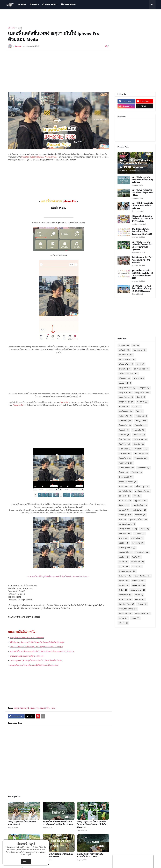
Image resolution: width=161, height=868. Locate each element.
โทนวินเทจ (125, 454)
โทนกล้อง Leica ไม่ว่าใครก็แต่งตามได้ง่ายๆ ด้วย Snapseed (142, 260)
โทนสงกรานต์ (141, 454)
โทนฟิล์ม (124, 444)
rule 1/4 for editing (128, 609)
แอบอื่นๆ (124, 543)
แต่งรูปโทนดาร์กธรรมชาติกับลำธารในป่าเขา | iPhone (90, 856)
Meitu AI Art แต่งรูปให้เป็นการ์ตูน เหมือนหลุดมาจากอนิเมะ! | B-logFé (36, 647)
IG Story (124, 585)
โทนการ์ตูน (141, 416)
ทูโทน (136, 407)
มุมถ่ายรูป (124, 496)
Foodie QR (138, 581)
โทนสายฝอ (141, 458)
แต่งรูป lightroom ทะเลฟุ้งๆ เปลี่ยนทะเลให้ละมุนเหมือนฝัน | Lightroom (142, 289)
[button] (152, 5)
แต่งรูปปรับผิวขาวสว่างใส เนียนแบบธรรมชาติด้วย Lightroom (142, 206)
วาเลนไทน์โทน (140, 505)
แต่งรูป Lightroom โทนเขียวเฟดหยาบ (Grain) (22, 823)
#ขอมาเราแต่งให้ (127, 359)
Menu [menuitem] (34, 5)
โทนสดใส (125, 458)
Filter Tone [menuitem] (68, 5)
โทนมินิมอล (125, 449)
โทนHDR (137, 472)
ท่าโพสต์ (124, 407)
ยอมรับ (26, 861)
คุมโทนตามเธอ (141, 369)
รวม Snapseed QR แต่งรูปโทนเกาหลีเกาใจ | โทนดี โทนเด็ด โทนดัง (36, 661)
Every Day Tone (142, 576)
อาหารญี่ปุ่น (137, 538)
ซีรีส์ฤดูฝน (124, 378)
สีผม (122, 519)
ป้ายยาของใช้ (126, 477)
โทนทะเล (124, 435)
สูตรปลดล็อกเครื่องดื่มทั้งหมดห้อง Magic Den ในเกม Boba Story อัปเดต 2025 (142, 274)
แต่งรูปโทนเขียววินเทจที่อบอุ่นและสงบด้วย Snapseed (58, 856)
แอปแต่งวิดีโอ (126, 552)
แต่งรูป (19, 28)
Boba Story (125, 576)
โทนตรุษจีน (138, 430)
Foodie (124, 581)
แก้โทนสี (124, 350)
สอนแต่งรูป (24, 708)
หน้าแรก (11, 28)
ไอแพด (123, 562)
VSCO (135, 618)
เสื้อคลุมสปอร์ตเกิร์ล (128, 529)
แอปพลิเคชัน (45, 708)
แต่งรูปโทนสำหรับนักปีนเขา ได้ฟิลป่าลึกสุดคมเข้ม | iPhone (142, 193)
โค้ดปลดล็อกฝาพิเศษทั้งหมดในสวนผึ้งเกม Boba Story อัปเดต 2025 (142, 232)
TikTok (123, 618)
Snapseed (125, 614)
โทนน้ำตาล (139, 435)
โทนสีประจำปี (126, 463)
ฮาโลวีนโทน (137, 562)
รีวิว (137, 496)
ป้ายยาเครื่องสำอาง (128, 482)
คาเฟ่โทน (125, 369)
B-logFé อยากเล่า (127, 571)
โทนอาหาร (143, 468)
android (124, 566)
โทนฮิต (123, 472)
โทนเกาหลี (125, 421)
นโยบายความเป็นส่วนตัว (32, 852)
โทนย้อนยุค (141, 449)
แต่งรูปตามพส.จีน (127, 388)
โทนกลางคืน (125, 416)
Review (142, 604)
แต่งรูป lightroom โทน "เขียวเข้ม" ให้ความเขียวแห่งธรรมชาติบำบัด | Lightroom (92, 825)
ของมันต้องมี (126, 355)
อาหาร (123, 538)
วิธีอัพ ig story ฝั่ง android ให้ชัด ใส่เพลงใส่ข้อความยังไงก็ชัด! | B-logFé (37, 642)
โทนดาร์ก (140, 425)
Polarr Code (125, 599)
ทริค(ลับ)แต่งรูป (126, 402)
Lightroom (138, 585)
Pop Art (140, 599)
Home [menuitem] (22, 5)
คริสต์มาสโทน (126, 364)
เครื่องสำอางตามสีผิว (128, 374)
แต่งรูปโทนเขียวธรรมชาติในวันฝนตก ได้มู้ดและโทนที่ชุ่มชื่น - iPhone (58, 823)
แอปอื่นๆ (124, 557)
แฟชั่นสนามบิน (142, 491)
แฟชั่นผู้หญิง (125, 491)
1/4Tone (124, 345)
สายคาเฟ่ (140, 515)
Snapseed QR (142, 614)
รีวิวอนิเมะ (125, 501)
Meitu (53, 708)
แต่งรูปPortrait (126, 397)
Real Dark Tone (126, 604)
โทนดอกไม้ (125, 425)
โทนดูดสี (124, 430)
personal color (138, 590)
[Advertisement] (52, 18)
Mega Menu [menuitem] (49, 5)
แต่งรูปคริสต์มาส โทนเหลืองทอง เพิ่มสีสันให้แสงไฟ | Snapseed (34, 665)
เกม (136, 345)
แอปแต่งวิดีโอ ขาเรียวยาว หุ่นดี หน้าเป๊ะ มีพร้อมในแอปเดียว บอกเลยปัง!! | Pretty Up (42, 651)
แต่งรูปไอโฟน (142, 392)
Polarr (139, 595)
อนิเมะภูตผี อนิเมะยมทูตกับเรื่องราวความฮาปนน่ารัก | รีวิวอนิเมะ (142, 219)
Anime (137, 566)
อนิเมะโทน (125, 534)
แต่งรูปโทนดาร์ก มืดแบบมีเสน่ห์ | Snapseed (27, 638)
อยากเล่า (139, 534)
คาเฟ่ (140, 364)
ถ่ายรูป (141, 397)
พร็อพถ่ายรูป (142, 487)
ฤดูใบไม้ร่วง (140, 501)
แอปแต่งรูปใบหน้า (127, 548)
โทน (139, 411)
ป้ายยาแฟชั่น (125, 487)
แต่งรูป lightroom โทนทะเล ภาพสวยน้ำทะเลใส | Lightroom (142, 180)
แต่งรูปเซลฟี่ (125, 383)
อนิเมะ (145, 529)
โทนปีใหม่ (124, 439)
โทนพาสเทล (140, 439)
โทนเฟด (139, 444)
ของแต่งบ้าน (139, 350)
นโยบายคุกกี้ (26, 855)
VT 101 (123, 623)
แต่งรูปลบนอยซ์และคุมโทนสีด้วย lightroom (26, 656)
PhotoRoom (125, 595)
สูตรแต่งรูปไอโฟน (138, 519)
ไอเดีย (136, 557)
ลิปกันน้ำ (124, 505)
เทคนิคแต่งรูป (126, 411)
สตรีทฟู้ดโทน (139, 510)
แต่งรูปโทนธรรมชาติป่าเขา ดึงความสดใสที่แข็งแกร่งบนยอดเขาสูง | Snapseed (135, 164)
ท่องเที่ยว (142, 402)
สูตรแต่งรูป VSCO (127, 524)
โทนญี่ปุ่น (141, 421)
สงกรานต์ (124, 510)
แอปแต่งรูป (34, 708)
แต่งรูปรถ (144, 388)
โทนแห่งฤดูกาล (126, 468)
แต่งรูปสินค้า (125, 392)
